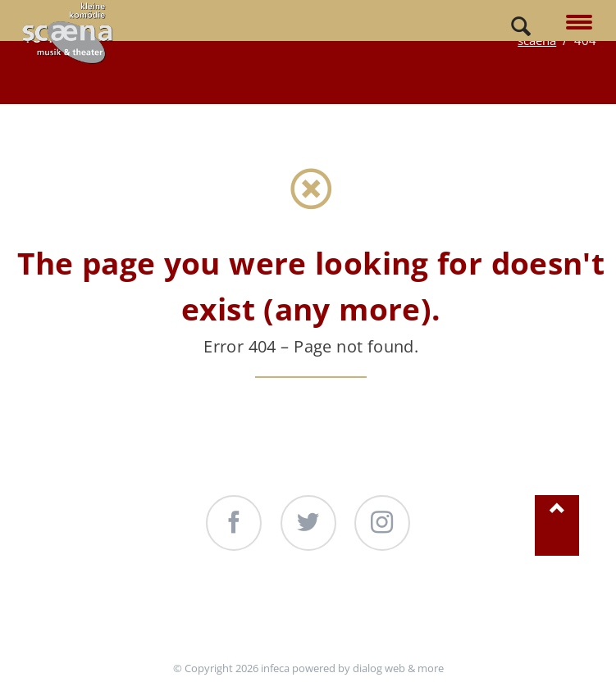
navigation (579, 23)
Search (521, 27)
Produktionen (333, 614)
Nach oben (557, 526)
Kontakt (456, 614)
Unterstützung (185, 614)
